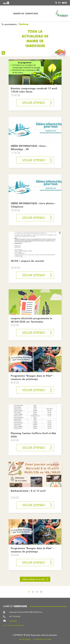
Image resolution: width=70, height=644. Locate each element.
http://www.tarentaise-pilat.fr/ (14, 625)
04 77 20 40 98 (15, 616)
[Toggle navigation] (6, 13)
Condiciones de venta (42, 639)
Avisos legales (25, 639)
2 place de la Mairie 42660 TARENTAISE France (26, 612)
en (60, 3)
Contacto (13, 621)
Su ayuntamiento (9, 24)
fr (56, 3)
